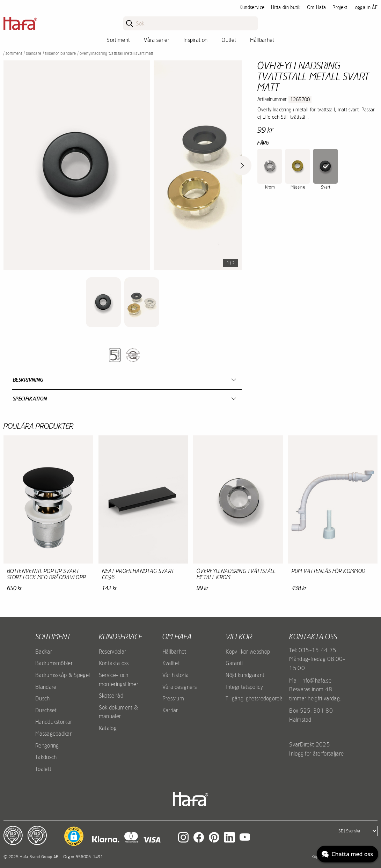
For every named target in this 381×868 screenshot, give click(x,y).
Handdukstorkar (54, 722)
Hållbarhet (262, 40)
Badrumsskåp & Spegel (63, 675)
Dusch (43, 698)
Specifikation (30, 399)
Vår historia (176, 675)
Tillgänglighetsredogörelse (256, 698)
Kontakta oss (114, 663)
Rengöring (47, 745)
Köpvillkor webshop (248, 652)
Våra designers (179, 687)
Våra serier (157, 40)
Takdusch (46, 757)
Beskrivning (28, 380)
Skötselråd (111, 696)
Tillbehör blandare (60, 53)
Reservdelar (113, 652)
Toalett (43, 769)
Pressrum (173, 698)
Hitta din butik (286, 7)
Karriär (170, 710)
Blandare (34, 53)
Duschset (46, 710)
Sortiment (118, 40)
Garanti (234, 663)
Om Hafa (316, 7)
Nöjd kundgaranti (246, 675)
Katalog (108, 728)
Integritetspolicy (244, 687)
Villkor (239, 637)
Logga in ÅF (365, 7)
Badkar (44, 652)
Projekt (340, 7)
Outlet (229, 40)
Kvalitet (171, 663)
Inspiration (196, 40)
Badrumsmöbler (54, 663)
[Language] (356, 831)
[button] (74, 836)
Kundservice (252, 7)
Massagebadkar (53, 734)
